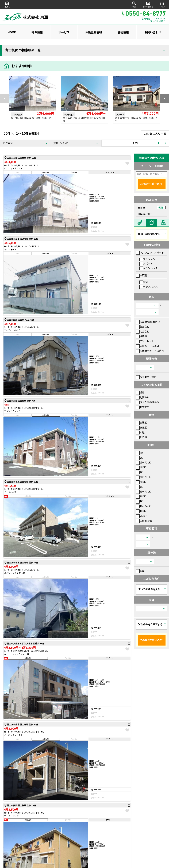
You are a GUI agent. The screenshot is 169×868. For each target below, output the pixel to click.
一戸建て (143, 275)
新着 (140, 392)
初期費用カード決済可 (150, 351)
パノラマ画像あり (147, 402)
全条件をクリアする (150, 624)
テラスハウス (149, 286)
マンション (147, 259)
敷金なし (143, 327)
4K (139, 501)
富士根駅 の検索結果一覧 (23, 50)
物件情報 (37, 32)
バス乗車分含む (146, 377)
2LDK (141, 482)
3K (139, 487)
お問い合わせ (148, 4)
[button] (165, 98)
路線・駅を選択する (149, 234)
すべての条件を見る (149, 589)
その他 (141, 437)
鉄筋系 (141, 423)
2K (139, 472)
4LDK (141, 511)
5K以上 (142, 516)
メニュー (162, 4)
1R (139, 453)
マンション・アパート (150, 253)
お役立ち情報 (94, 32)
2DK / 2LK (143, 477)
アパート (146, 264)
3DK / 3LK (143, 491)
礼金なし (143, 331)
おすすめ (143, 407)
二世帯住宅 (144, 521)
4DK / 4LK (143, 506)
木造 (140, 432)
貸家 (144, 282)
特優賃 (141, 336)
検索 (134, 4)
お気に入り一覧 (155, 134)
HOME (7, 4)
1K (139, 458)
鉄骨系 (141, 427)
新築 (140, 571)
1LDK (141, 467)
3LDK (141, 496)
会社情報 (123, 32)
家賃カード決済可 (147, 346)
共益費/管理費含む (148, 322)
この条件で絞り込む (151, 184)
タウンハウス (149, 268)
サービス (64, 32)
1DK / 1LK (143, 462)
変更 (161, 208)
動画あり (143, 397)
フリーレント (145, 341)
